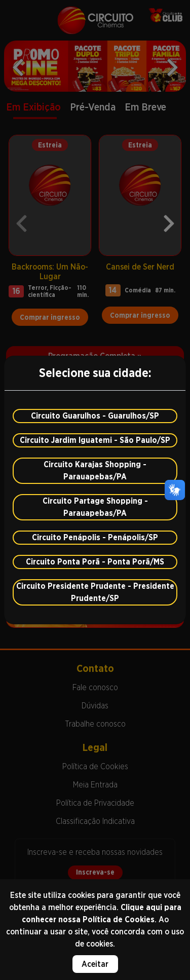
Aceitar (95, 964)
